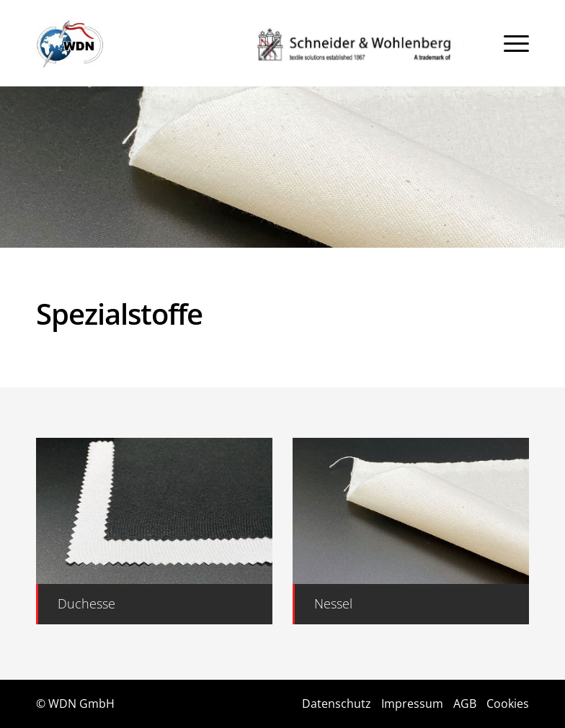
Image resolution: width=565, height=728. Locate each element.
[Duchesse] (154, 604)
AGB (465, 704)
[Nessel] (411, 604)
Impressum (412, 704)
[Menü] (516, 43)
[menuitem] (516, 43)
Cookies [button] (508, 704)
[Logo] (70, 44)
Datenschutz (337, 704)
